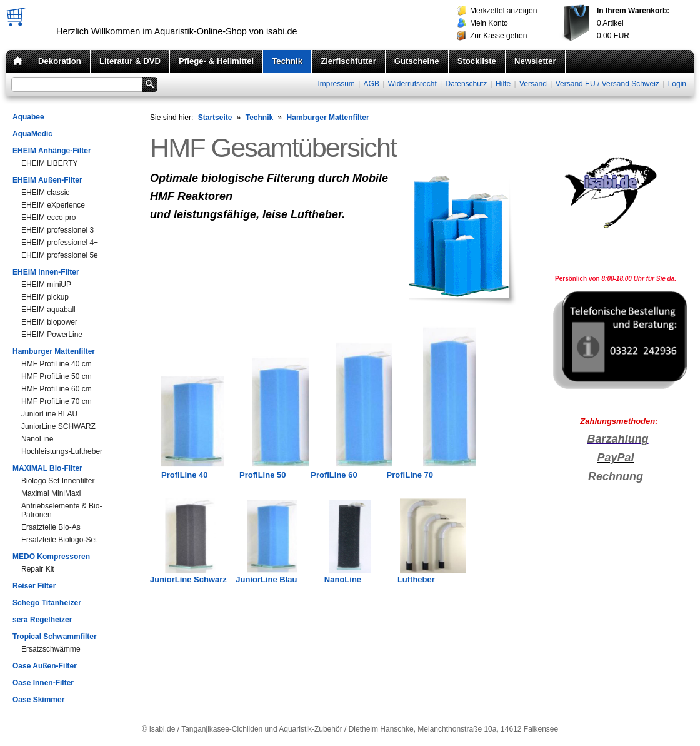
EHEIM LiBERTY (49, 163)
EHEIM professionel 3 (57, 230)
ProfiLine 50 (262, 475)
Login (677, 84)
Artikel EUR (633, 23)
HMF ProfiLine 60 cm (57, 389)
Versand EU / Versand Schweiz (607, 84)
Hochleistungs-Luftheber (62, 451)
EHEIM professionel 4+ (60, 243)
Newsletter (535, 61)
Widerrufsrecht (412, 84)
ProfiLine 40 (184, 475)
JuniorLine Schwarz (188, 579)
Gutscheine (417, 61)
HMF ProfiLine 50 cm (57, 376)
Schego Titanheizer (47, 603)
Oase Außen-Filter (45, 666)
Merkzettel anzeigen (503, 11)
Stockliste (477, 61)
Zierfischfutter (348, 61)
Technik (287, 61)
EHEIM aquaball (48, 310)
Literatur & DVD (130, 61)
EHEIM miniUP (46, 285)
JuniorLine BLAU (49, 414)
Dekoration (60, 61)
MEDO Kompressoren (51, 557)
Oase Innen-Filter (43, 683)
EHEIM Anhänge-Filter (52, 151)
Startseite (215, 118)
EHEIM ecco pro (48, 218)
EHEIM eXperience (53, 205)
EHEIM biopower (49, 322)
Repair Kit (38, 569)
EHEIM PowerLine (52, 335)
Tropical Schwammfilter (55, 637)
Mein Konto (489, 23)
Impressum (336, 84)
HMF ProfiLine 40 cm (57, 364)
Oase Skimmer (38, 700)
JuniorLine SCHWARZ (58, 426)
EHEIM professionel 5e (60, 255)
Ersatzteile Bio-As (51, 527)
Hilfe (503, 84)
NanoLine (37, 439)
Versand (533, 84)
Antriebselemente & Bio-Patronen (62, 510)
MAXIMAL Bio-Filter (47, 468)
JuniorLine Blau (266, 579)
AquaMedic (32, 134)
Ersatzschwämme (51, 649)
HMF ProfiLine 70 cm (57, 401)
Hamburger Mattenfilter (54, 351)
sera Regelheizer (42, 620)
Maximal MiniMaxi (51, 493)
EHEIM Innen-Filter (46, 272)
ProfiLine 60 (334, 475)
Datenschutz (467, 84)
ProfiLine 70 (410, 475)
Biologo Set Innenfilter (58, 481)
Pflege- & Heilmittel (216, 61)
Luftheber (416, 579)
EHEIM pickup (45, 297)
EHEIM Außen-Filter (47, 180)
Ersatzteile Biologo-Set (59, 540)
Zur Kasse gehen (498, 36)
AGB (372, 84)
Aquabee (28, 117)
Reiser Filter (34, 586)
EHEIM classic (45, 193)
